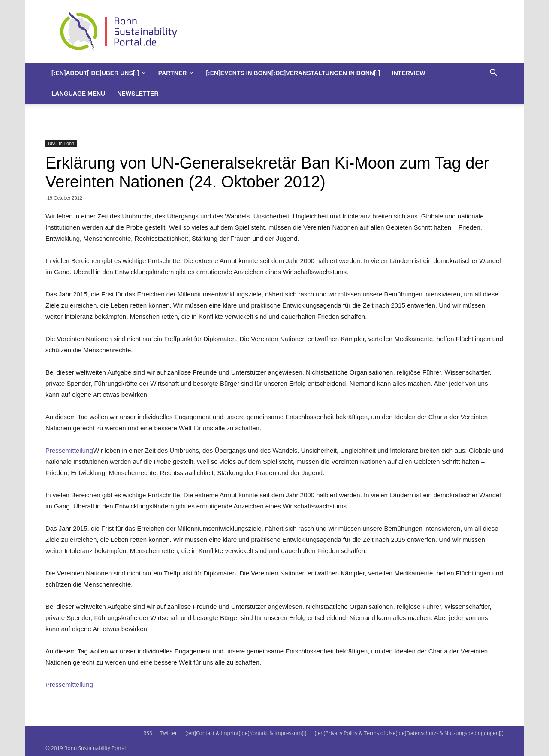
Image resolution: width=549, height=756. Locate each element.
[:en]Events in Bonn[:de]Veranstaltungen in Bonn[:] (293, 73)
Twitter (169, 733)
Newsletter (138, 94)
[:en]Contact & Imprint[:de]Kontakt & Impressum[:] (246, 733)
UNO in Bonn (61, 143)
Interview (409, 73)
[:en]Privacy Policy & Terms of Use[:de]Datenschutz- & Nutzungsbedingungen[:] (409, 733)
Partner (176, 73)
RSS (148, 733)
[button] (493, 74)
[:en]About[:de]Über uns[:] (99, 73)
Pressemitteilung (69, 450)
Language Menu (78, 94)
